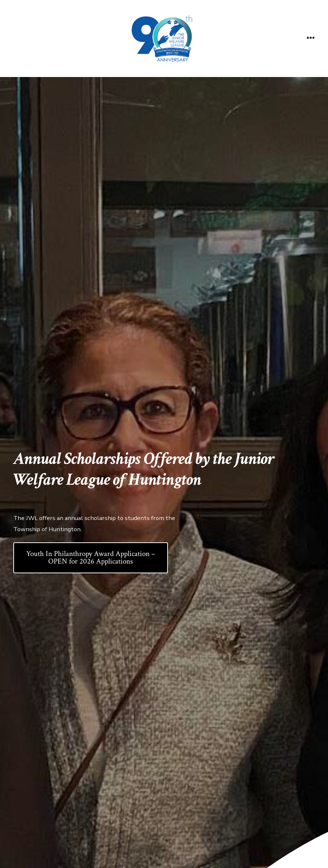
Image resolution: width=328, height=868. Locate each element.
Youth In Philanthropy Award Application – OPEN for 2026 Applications (91, 557)
